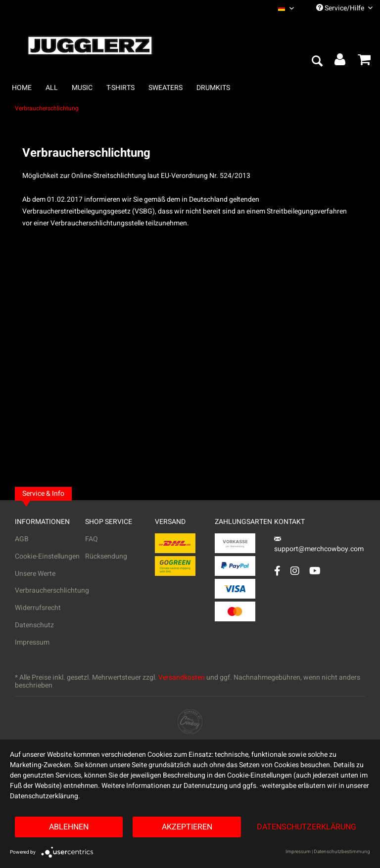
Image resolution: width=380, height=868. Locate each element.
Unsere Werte (35, 574)
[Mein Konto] (340, 62)
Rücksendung (106, 556)
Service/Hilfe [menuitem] (344, 8)
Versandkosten (182, 677)
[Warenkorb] (364, 62)
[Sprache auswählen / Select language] (286, 8)
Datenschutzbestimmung (342, 852)
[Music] (82, 88)
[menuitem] (286, 8)
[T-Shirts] (120, 88)
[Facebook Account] (277, 571)
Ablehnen (69, 827)
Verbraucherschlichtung (50, 590)
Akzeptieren (187, 827)
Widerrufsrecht (38, 608)
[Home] (22, 88)
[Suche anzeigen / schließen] (317, 62)
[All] (52, 88)
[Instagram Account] (295, 571)
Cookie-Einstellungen (47, 556)
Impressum (32, 642)
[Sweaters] (166, 88)
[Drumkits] (213, 88)
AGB (22, 539)
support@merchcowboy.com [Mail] (319, 545)
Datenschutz (34, 625)
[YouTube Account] (315, 571)
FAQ (92, 539)
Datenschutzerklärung (307, 827)
